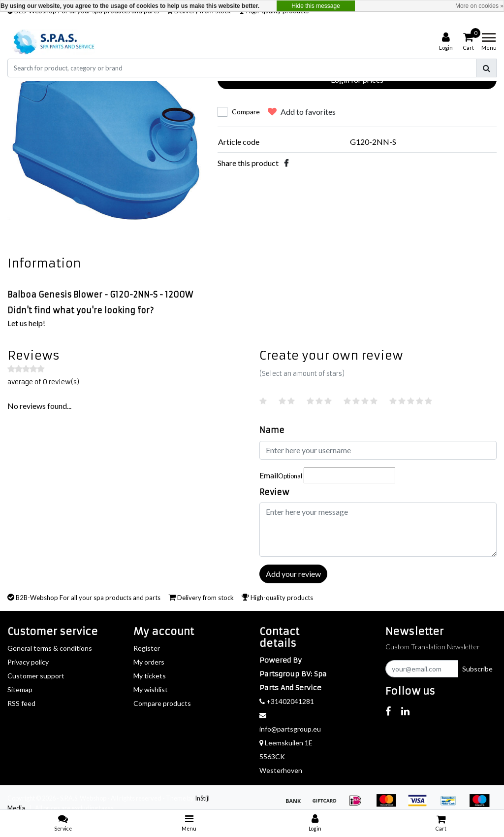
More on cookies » (479, 6)
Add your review (293, 574)
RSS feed (21, 703)
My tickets (150, 676)
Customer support (36, 676)
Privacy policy (28, 662)
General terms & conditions (50, 648)
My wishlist (151, 689)
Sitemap (20, 689)
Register (147, 648)
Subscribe (477, 669)
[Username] (378, 450)
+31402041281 (287, 701)
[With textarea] (378, 530)
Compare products (162, 703)
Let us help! (26, 323)
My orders (149, 662)
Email (281, 475)
